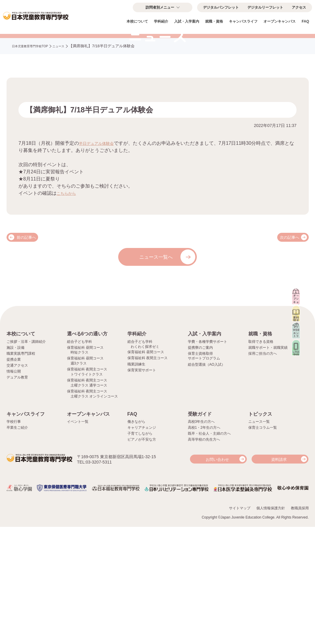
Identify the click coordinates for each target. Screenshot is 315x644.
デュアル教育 (17, 495)
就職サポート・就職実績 (268, 465)
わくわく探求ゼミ (145, 464)
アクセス (299, 7)
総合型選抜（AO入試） (206, 482)
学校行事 (14, 539)
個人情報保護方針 (271, 625)
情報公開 (14, 489)
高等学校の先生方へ (204, 557)
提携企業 (14, 477)
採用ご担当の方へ (263, 471)
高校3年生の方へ (201, 539)
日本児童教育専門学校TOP (35, 109)
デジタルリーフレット (265, 7)
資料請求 (279, 577)
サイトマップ (240, 625)
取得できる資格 (261, 459)
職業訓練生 (136, 482)
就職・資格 (214, 21)
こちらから (68, 256)
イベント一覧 (78, 539)
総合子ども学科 (79, 459)
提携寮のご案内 (200, 465)
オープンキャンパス (280, 21)
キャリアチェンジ (142, 545)
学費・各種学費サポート (208, 459)
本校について (137, 21)
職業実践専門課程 (21, 471)
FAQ (305, 21)
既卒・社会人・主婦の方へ (209, 551)
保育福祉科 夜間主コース (148, 476)
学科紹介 (161, 21)
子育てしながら (140, 551)
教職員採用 (300, 625)
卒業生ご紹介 (17, 545)
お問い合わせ (217, 577)
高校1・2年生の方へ (204, 545)
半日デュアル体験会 (100, 206)
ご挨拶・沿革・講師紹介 (26, 459)
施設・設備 (15, 465)
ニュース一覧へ (156, 320)
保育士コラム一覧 (263, 545)
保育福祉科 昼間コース (146, 470)
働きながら (136, 539)
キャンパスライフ (243, 21)
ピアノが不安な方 (142, 557)
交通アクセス (17, 483)
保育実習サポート (142, 488)
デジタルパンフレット (221, 7)
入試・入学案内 (187, 21)
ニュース (71, 109)
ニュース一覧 (259, 539)
